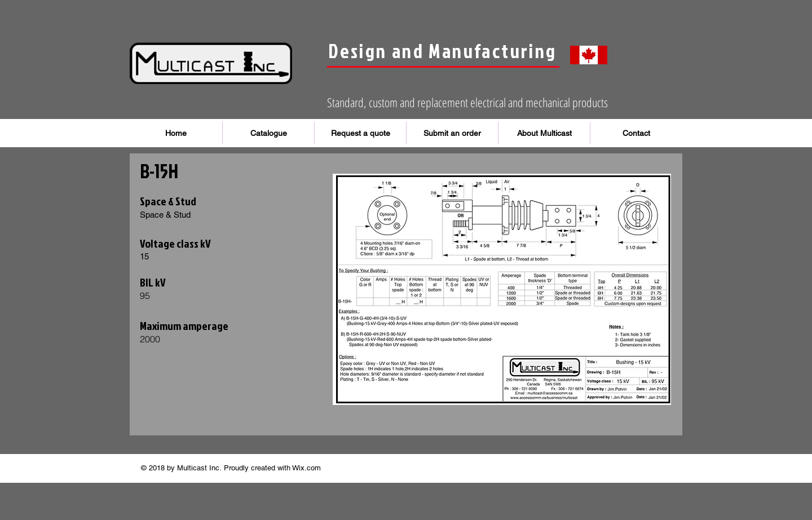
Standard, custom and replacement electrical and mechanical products (467, 102)
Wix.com (306, 468)
